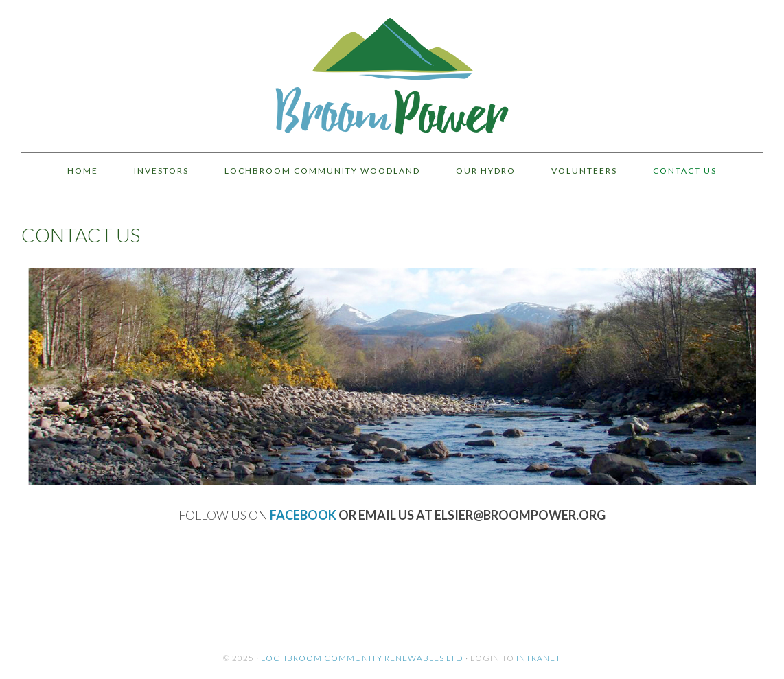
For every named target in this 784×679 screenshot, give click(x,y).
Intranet (539, 658)
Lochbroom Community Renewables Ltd (362, 658)
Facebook (303, 515)
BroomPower (392, 70)
